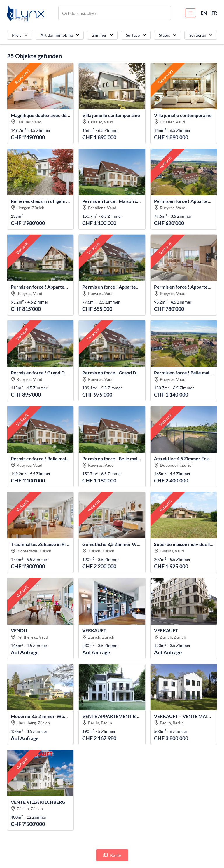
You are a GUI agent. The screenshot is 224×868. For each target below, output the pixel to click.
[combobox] (115, 13)
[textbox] (81, 13)
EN (204, 13)
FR (214, 13)
